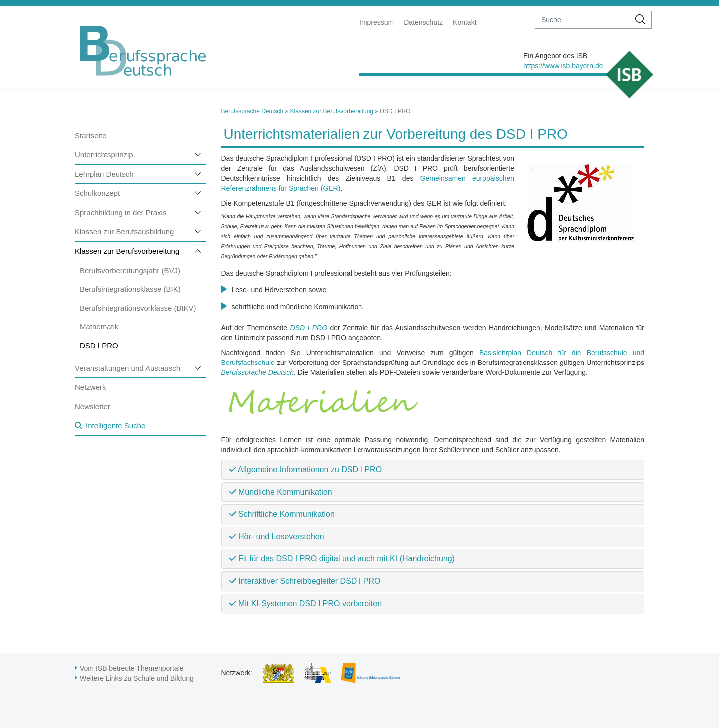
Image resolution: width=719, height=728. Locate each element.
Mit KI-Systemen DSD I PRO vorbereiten (306, 603)
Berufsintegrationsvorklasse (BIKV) (138, 308)
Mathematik (99, 326)
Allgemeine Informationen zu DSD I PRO (306, 470)
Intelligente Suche (116, 426)
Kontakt (465, 22)
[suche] (582, 20)
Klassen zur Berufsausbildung (124, 231)
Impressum (377, 22)
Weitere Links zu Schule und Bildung (137, 678)
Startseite (91, 136)
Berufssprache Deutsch (252, 111)
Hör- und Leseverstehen (277, 537)
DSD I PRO (99, 345)
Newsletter (93, 407)
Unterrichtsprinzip (104, 155)
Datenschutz (423, 22)
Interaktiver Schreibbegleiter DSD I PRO (305, 581)
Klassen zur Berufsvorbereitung (127, 251)
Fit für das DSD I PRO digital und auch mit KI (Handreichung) (342, 558)
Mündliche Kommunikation (281, 492)
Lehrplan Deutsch (104, 174)
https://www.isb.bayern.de (563, 66)
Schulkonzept (97, 193)
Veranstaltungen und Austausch (128, 368)
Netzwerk (91, 387)
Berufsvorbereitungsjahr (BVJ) (130, 270)
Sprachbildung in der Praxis (121, 212)
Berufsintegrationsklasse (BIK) (130, 289)
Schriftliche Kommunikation (282, 514)
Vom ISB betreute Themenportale (132, 668)
